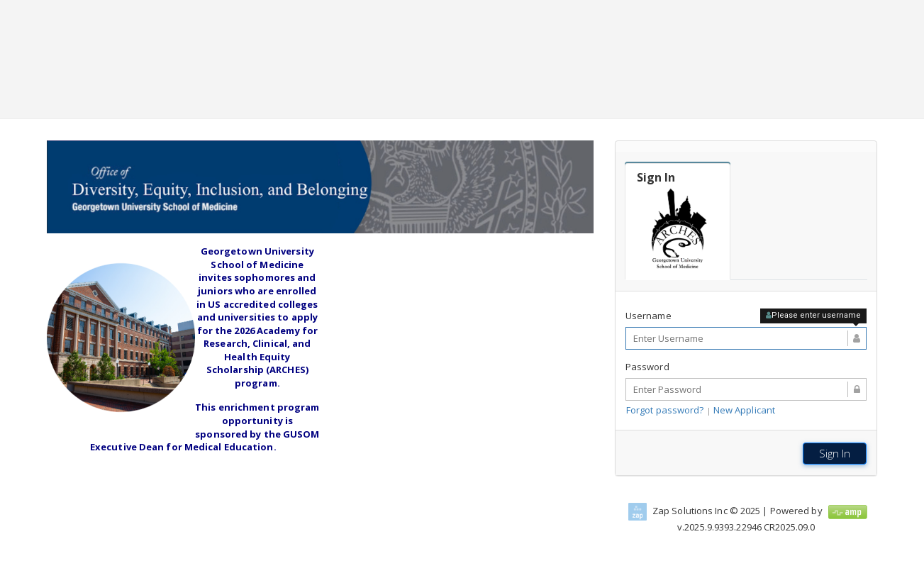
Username (649, 316)
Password (647, 367)
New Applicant (744, 410)
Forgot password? (665, 410)
